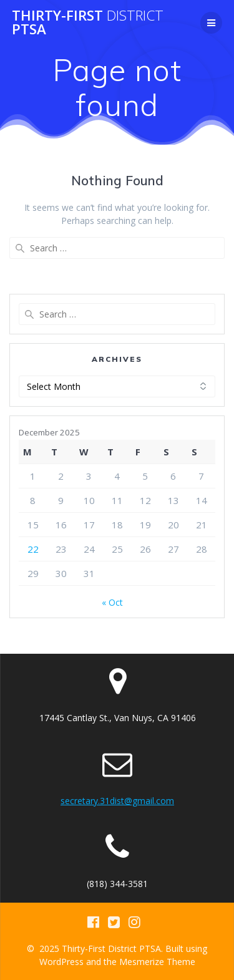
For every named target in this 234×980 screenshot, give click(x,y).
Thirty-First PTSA (88, 23)
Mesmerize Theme (157, 962)
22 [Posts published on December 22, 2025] (33, 549)
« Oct (112, 602)
